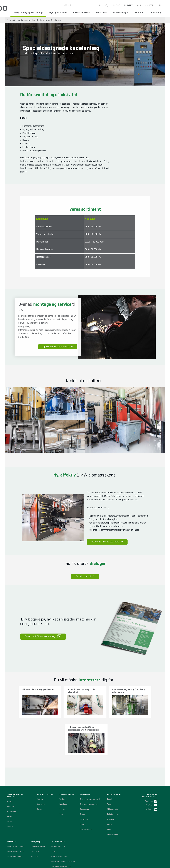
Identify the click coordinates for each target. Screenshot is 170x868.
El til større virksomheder (90, 763)
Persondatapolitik (58, 805)
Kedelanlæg (56, 20)
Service (10, 775)
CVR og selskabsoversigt (61, 825)
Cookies (54, 810)
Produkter (11, 765)
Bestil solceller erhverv (16, 805)
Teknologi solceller (14, 815)
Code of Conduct (58, 840)
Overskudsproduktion (15, 810)
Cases (110, 783)
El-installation (82, 13)
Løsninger (41, 763)
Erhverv (10, 20)
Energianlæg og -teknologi (28, 13)
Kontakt (10, 785)
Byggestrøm (85, 768)
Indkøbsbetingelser (59, 845)
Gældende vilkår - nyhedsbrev (63, 820)
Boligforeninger (86, 788)
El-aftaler (101, 13)
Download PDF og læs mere (106, 542)
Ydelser (40, 758)
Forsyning (156, 13)
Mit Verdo (84, 778)
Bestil (109, 758)
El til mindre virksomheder (91, 758)
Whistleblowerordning (60, 830)
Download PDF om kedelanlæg (42, 636)
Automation (12, 770)
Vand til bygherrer (38, 805)
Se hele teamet (85, 576)
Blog (82, 783)
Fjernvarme (35, 810)
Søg (67, 5)
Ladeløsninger (121, 13)
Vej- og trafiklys (58, 13)
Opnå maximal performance (58, 347)
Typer (109, 763)
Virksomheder (113, 768)
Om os (9, 780)
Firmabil (110, 778)
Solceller (140, 13)
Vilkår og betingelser (59, 815)
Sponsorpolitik (57, 835)
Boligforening (113, 773)
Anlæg (46, 20)
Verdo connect (113, 793)
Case (61, 773)
